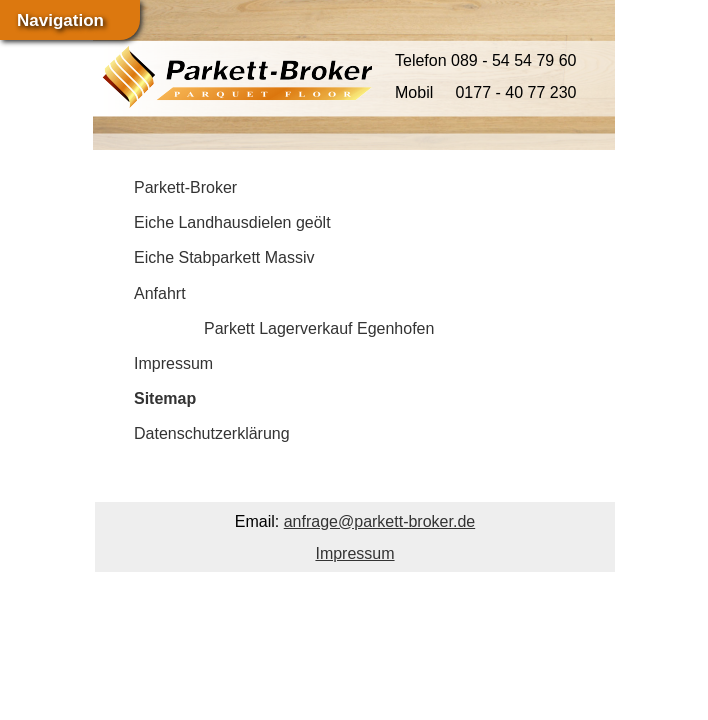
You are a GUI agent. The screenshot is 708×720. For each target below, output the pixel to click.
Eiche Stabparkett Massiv (224, 257)
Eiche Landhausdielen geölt (232, 222)
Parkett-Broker (185, 187)
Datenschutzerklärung (212, 433)
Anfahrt (160, 293)
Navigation (60, 20)
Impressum (173, 363)
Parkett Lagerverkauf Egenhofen (319, 328)
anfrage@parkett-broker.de (379, 521)
